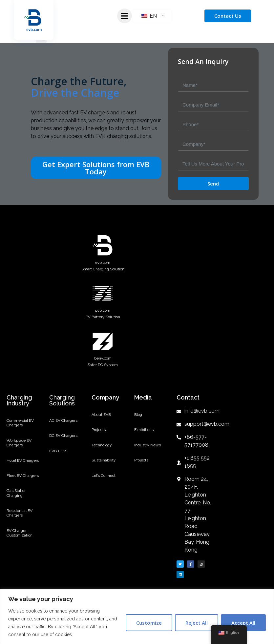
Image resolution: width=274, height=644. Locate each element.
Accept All (243, 623)
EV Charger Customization (20, 533)
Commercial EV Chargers (20, 423)
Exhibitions (144, 430)
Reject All (197, 623)
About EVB (101, 415)
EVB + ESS (58, 451)
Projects (99, 430)
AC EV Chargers (63, 420)
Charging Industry (19, 400)
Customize (149, 623)
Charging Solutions (62, 400)
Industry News (148, 445)
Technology (102, 445)
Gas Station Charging (17, 493)
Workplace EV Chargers (19, 443)
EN (149, 16)
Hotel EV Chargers (23, 460)
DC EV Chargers (63, 436)
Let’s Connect (104, 476)
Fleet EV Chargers (23, 476)
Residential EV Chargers (20, 513)
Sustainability (104, 460)
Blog (138, 415)
